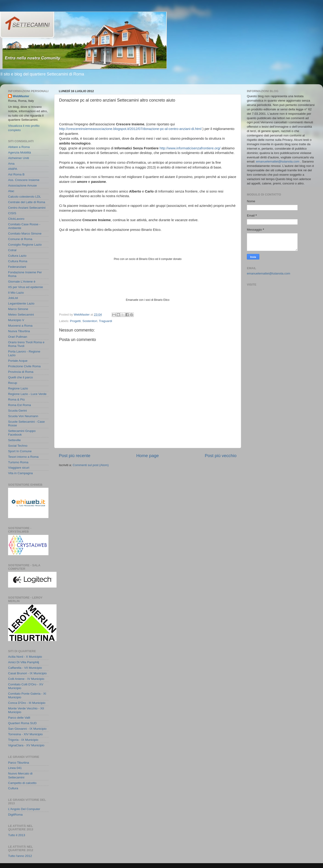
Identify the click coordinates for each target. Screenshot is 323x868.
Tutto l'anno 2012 (20, 856)
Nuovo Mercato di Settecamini (20, 775)
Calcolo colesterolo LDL (25, 197)
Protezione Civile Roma (24, 366)
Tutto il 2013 (17, 835)
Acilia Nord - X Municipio (25, 657)
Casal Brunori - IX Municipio (27, 673)
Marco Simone (18, 309)
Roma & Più (16, 399)
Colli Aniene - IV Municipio (26, 679)
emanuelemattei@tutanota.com (278, 161)
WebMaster (21, 96)
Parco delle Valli (19, 718)
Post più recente (75, 456)
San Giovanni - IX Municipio (27, 729)
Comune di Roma (20, 239)
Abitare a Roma (19, 147)
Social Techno (18, 446)
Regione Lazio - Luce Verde (27, 394)
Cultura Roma (18, 261)
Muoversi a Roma (20, 326)
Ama (11, 164)
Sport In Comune (20, 451)
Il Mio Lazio (16, 293)
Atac (11, 191)
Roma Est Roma (19, 405)
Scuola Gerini (17, 411)
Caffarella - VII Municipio (25, 668)
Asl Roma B (16, 174)
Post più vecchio (221, 456)
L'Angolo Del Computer (24, 809)
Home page (148, 456)
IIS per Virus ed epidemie (25, 287)
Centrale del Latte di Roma (27, 202)
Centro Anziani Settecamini (27, 208)
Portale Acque (18, 361)
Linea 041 (15, 768)
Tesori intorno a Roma (23, 457)
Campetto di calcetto (22, 783)
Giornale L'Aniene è (22, 282)
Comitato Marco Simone (25, 234)
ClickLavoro (16, 219)
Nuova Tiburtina (19, 331)
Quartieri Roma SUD (22, 723)
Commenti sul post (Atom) (91, 465)
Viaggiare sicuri (19, 468)
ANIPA (13, 169)
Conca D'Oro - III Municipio (27, 703)
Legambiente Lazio (21, 303)
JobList (13, 298)
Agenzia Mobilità (19, 152)
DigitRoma (15, 815)
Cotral (12, 250)
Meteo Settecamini (21, 315)
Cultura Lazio (17, 256)
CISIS (12, 213)
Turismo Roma (18, 462)
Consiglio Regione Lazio (25, 245)
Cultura (13, 788)
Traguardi (105, 321)
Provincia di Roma (21, 372)
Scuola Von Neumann (23, 416)
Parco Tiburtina (19, 763)
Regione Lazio (18, 388)
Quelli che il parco (20, 377)
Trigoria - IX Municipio (23, 740)
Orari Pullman (18, 337)
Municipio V (16, 320)
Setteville (14, 440)
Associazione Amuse (22, 185)
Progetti (75, 321)
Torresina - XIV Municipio (25, 734)
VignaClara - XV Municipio (26, 745)
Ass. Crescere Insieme (24, 180)
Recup (13, 383)
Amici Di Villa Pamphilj (24, 662)
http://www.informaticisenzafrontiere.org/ (190, 148)
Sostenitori (90, 321)
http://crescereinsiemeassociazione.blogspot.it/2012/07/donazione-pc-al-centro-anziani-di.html (130, 129)
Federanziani (17, 267)
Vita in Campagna (20, 473)
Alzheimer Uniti (19, 158)
